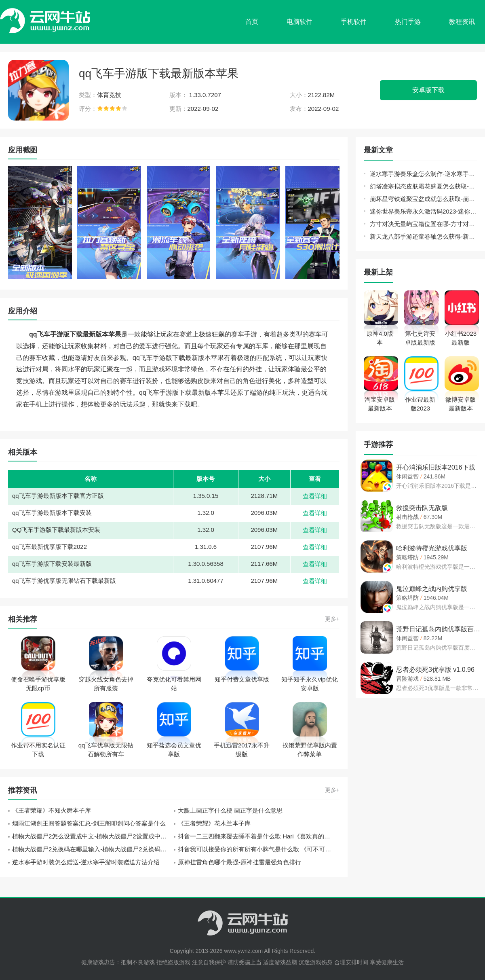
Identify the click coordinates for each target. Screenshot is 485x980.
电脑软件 (299, 22)
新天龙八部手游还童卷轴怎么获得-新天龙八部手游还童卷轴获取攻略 (423, 236)
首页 (252, 22)
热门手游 (408, 22)
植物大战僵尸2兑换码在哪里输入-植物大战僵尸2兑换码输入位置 (93, 849)
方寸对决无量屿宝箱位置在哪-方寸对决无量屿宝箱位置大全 (423, 224)
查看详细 (315, 496)
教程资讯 (462, 22)
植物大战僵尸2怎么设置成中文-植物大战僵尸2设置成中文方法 (93, 836)
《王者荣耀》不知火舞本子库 (52, 810)
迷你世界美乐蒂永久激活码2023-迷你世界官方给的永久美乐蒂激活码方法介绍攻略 (423, 211)
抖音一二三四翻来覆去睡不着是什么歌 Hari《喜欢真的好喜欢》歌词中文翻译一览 (259, 836)
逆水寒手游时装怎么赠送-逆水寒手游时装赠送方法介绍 (86, 862)
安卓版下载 (428, 90)
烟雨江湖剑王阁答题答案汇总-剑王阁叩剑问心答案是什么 (89, 823)
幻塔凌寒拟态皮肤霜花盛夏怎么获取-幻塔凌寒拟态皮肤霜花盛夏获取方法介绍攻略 (423, 186)
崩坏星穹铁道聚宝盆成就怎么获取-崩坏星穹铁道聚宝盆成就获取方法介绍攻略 (423, 199)
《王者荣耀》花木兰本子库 (214, 823)
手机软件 (354, 22)
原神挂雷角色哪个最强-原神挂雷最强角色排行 (239, 862)
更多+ (332, 619)
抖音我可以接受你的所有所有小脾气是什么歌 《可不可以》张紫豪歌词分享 (259, 849)
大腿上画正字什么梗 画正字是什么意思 (230, 810)
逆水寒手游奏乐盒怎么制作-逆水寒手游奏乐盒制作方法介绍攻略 (423, 174)
